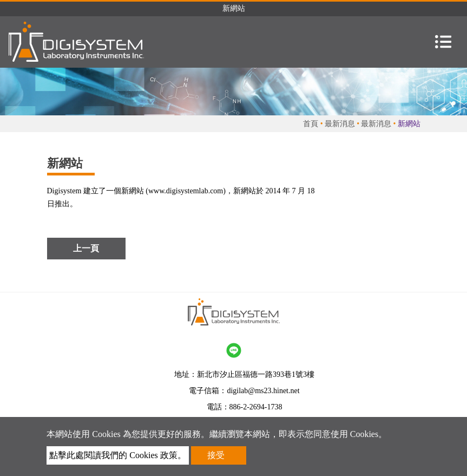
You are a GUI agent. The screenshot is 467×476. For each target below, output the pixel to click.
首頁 (311, 124)
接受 (216, 455)
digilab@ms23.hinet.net (263, 391)
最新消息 (340, 124)
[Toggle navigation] (443, 42)
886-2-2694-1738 (256, 407)
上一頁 (86, 248)
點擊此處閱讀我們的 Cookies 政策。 (117, 455)
